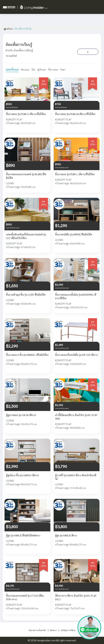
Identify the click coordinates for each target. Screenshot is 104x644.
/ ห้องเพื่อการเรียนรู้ (24, 29)
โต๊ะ (35, 69)
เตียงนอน (26, 69)
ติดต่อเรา (54, 630)
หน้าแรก (9, 29)
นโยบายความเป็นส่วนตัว (33, 630)
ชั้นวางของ (56, 69)
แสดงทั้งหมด (12, 69)
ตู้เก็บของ (44, 69)
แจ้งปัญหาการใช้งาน (73, 630)
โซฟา (67, 69)
